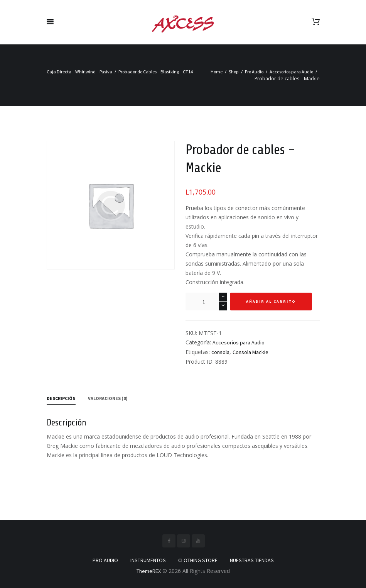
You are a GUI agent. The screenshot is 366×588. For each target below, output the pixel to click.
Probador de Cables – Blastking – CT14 (156, 72)
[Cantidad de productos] (206, 302)
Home (217, 72)
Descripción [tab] (61, 398)
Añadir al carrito (271, 301)
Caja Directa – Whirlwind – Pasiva (79, 72)
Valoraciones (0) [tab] (108, 398)
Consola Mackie (250, 352)
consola (220, 352)
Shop (234, 72)
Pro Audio (254, 72)
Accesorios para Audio (291, 72)
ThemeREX (149, 571)
